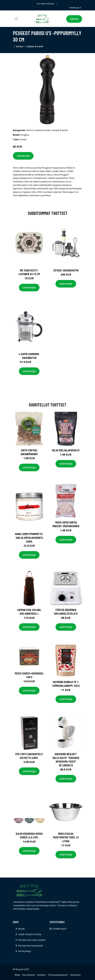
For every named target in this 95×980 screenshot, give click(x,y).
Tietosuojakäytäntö (58, 975)
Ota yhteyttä (28, 975)
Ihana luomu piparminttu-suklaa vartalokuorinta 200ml (29, 538)
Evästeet (41, 975)
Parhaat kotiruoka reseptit (32, 940)
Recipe (21, 929)
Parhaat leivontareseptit (30, 946)
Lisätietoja (23, 156)
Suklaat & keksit (60, 130)
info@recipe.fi (75, 8)
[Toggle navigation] (17, 19)
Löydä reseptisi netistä (30, 934)
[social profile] (57, 4)
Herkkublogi (24, 951)
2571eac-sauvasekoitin (66, 270)
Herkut (20, 46)
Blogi (17, 975)
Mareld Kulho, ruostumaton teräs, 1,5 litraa (66, 837)
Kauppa (74, 19)
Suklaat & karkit (35, 46)
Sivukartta (75, 975)
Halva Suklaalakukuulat (66, 450)
